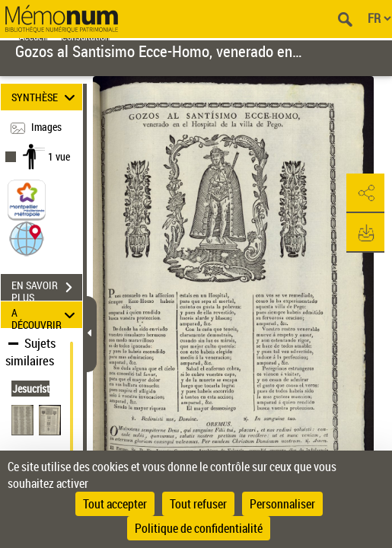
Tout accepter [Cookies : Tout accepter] (115, 504)
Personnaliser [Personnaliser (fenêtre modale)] (282, 504)
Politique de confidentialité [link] (199, 528)
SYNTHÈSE (45, 97)
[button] (27, 238)
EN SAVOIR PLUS (47, 289)
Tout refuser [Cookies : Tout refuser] (198, 504)
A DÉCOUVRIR (45, 315)
